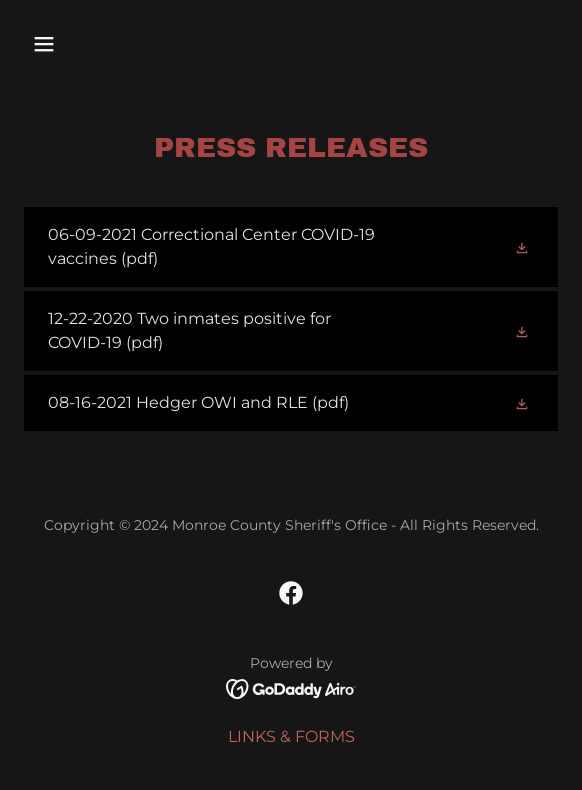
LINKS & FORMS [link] (291, 736)
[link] (291, 247)
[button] (85, 44)
